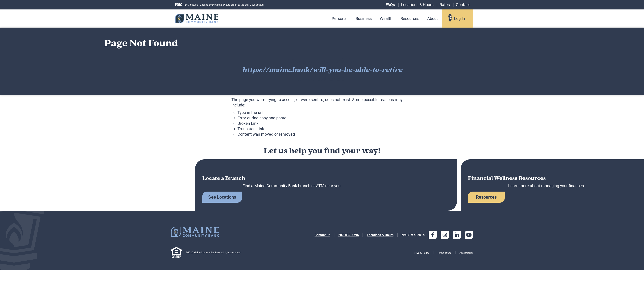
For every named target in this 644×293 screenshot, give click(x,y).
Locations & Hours (380, 235)
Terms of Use (444, 253)
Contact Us (322, 235)
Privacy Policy (422, 253)
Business (364, 19)
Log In (459, 19)
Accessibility (466, 253)
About (433, 19)
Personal (340, 19)
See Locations (222, 197)
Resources (410, 19)
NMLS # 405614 (413, 235)
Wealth (386, 19)
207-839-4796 (349, 235)
